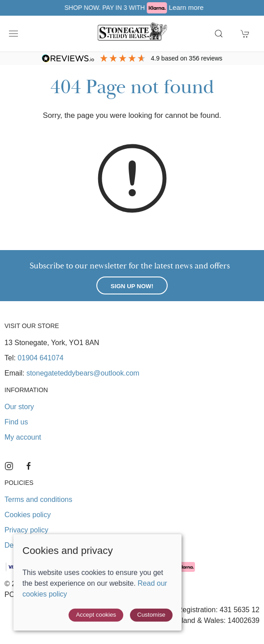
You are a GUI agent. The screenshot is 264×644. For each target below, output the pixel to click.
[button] (13, 34)
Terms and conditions (38, 499)
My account (23, 437)
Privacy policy (26, 530)
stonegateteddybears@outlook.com (83, 373)
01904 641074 (40, 358)
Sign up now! (132, 286)
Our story (19, 407)
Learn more (214, 7)
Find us (16, 422)
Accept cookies (96, 615)
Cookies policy (28, 515)
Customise (151, 615)
